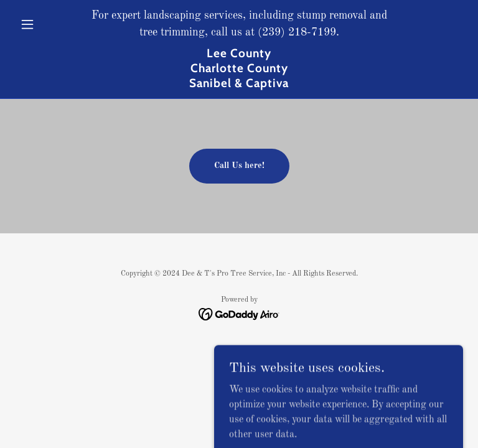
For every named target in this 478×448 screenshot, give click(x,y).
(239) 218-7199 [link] (297, 32)
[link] (239, 85)
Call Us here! (239, 166)
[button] (49, 24)
